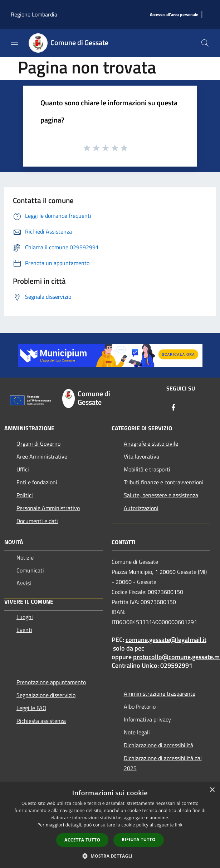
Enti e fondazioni (37, 482)
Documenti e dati (37, 521)
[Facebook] (173, 408)
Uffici (23, 469)
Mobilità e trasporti (147, 469)
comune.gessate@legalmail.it (166, 640)
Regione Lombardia (34, 14)
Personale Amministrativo (48, 508)
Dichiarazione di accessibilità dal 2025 (163, 763)
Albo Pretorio (140, 706)
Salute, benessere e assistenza (161, 495)
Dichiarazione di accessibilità (158, 745)
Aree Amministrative (42, 456)
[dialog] (110, 825)
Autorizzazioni (141, 508)
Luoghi (25, 617)
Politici (25, 495)
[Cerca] (205, 43)
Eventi (24, 630)
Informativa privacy (147, 719)
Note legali (137, 732)
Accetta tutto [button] (82, 840)
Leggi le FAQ (31, 708)
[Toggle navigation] (14, 42)
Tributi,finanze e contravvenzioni (164, 482)
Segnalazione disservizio (46, 695)
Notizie (25, 557)
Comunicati (30, 570)
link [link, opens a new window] (179, 825)
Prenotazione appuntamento (51, 682)
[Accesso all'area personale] (174, 15)
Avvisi (24, 583)
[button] (110, 856)
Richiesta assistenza (41, 721)
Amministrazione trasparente (160, 694)
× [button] (212, 790)
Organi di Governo (38, 443)
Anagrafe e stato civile (151, 443)
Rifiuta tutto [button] (139, 840)
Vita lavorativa (141, 456)
